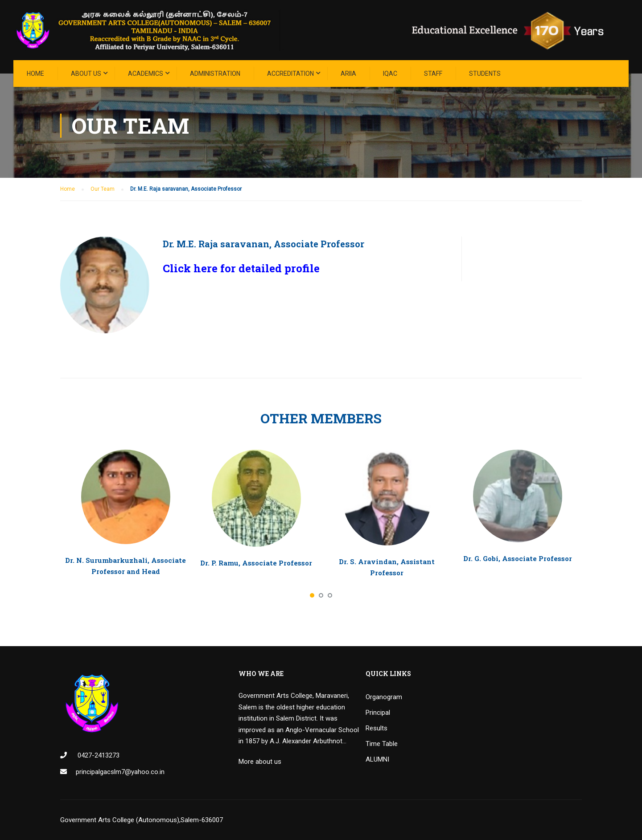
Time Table (382, 744)
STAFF (433, 74)
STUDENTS (485, 74)
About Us (86, 74)
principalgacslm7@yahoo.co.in (120, 772)
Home (35, 74)
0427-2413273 (98, 755)
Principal (378, 713)
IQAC (390, 74)
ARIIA (348, 74)
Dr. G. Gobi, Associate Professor (518, 558)
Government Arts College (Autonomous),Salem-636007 (142, 820)
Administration (215, 74)
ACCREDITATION (290, 74)
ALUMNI (377, 759)
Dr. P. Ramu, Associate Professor (256, 563)
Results (377, 728)
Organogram (384, 697)
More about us (260, 762)
